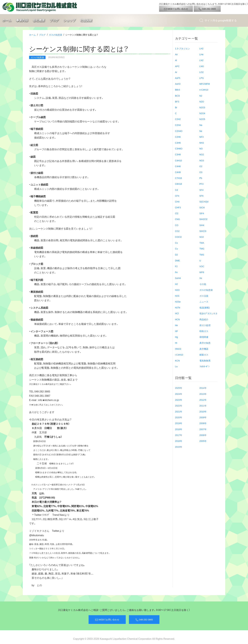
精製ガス (204, 355)
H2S (177, 296)
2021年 (179, 411)
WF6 (202, 272)
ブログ (54, 20)
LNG (202, 66)
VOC (202, 266)
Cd (177, 190)
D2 (177, 255)
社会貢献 (86, 20)
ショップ (69, 20)
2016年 (179, 441)
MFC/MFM (205, 84)
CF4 (177, 196)
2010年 (203, 411)
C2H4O (179, 131)
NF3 (201, 137)
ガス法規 (204, 296)
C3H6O (179, 148)
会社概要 (39, 20)
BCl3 (177, 96)
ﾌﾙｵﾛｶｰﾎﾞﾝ (204, 366)
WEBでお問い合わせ (176, 9)
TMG (202, 249)
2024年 (179, 394)
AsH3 (178, 84)
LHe (201, 54)
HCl (177, 313)
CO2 (177, 231)
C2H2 (178, 119)
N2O (202, 101)
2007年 (203, 429)
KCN (177, 360)
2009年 (203, 417)
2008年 (203, 423)
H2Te (178, 307)
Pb (201, 178)
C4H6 (178, 166)
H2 (177, 284)
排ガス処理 (205, 325)
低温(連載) (205, 307)
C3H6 (178, 143)
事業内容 (22, 20)
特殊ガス (204, 331)
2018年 (179, 429)
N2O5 (202, 119)
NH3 (202, 143)
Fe (176, 272)
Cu (177, 249)
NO (201, 148)
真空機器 (204, 349)
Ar (176, 72)
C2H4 (178, 125)
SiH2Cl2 (203, 219)
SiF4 (202, 213)
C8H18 (179, 184)
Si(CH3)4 (204, 202)
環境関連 (204, 337)
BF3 (177, 101)
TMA (202, 243)
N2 (201, 96)
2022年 (179, 406)
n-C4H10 (204, 90)
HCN (177, 319)
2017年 (179, 435)
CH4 (177, 202)
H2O (177, 290)
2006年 (203, 435)
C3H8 (178, 154)
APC (177, 66)
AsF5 (178, 78)
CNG (178, 219)
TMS (202, 255)
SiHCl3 (203, 231)
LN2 (201, 60)
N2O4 (202, 113)
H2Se (178, 302)
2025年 (179, 388)
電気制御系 (205, 360)
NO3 (202, 160)
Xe (201, 278)
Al (176, 60)
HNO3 (178, 349)
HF (177, 331)
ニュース (204, 302)
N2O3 (202, 107)
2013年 (203, 394)
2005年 (203, 441)
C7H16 (179, 178)
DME (178, 260)
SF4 (201, 190)
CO (177, 225)
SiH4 (202, 225)
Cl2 (177, 213)
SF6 (201, 196)
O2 (201, 166)
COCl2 (178, 237)
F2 (176, 266)
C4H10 (179, 160)
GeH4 (178, 278)
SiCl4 (202, 207)
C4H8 (178, 172)
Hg (177, 337)
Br (176, 107)
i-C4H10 (179, 355)
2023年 (179, 400)
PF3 (201, 184)
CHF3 (178, 207)
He (177, 325)
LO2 (201, 72)
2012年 (203, 400)
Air (176, 54)
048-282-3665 (207, 9)
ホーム (7, 20)
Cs (176, 243)
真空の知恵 (205, 343)
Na (201, 125)
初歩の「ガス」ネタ (208, 313)
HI (176, 343)
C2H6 (178, 137)
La (176, 366)
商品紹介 (204, 319)
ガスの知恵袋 (56, 35)
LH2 (201, 48)
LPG (202, 78)
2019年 (179, 423)
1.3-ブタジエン (183, 48)
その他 (203, 284)
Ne (201, 131)
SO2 (202, 237)
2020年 (179, 417)
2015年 (179, 447)
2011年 (203, 406)
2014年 (203, 388)
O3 (201, 172)
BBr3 (178, 90)
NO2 (202, 154)
